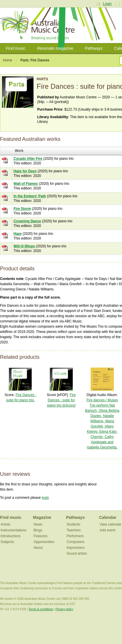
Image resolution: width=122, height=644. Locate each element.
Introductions (11, 536)
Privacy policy (64, 609)
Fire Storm (22, 209)
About (38, 548)
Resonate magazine (55, 48)
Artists (5, 524)
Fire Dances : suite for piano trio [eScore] (61, 400)
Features (41, 536)
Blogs (38, 530)
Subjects (7, 542)
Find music (16, 48)
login (45, 498)
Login (107, 4)
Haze (18, 234)
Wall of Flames (26, 184)
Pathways (94, 48)
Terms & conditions (41, 609)
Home (8, 60)
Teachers (74, 530)
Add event (107, 530)
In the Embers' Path (30, 196)
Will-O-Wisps (24, 246)
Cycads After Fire (28, 159)
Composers (75, 542)
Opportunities (44, 542)
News (38, 524)
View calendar (111, 524)
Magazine (42, 517)
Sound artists (77, 553)
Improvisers (76, 548)
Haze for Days (25, 171)
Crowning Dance (27, 221)
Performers (75, 536)
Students (73, 524)
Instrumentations (14, 530)
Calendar (108, 517)
